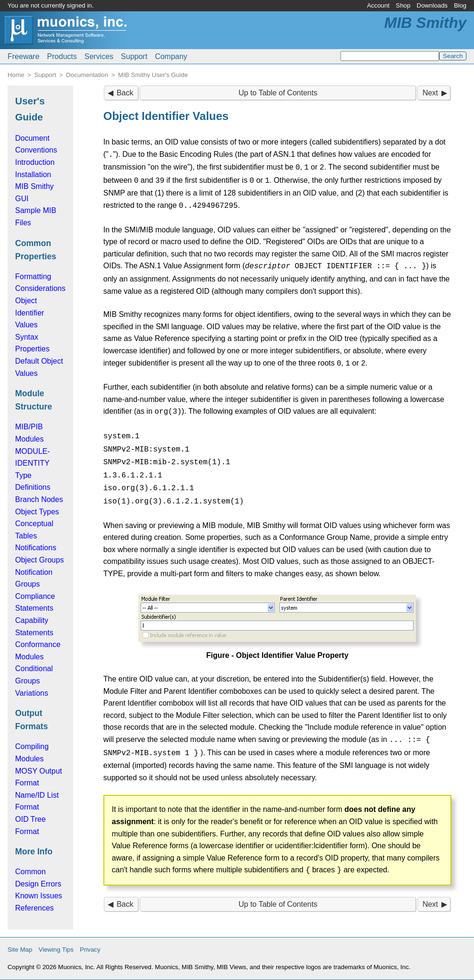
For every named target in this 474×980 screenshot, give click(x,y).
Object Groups (39, 560)
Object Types (37, 512)
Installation (33, 175)
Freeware (24, 56)
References (34, 908)
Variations (32, 693)
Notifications (36, 548)
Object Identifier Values (30, 313)
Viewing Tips (56, 950)
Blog (460, 5)
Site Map (20, 950)
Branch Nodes (39, 499)
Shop (403, 5)
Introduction (35, 162)
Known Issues (39, 896)
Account (378, 5)
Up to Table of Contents (278, 93)
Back (125, 93)
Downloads (432, 5)
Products (62, 56)
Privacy (90, 950)
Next (430, 93)
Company (171, 56)
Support (134, 56)
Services (99, 56)
